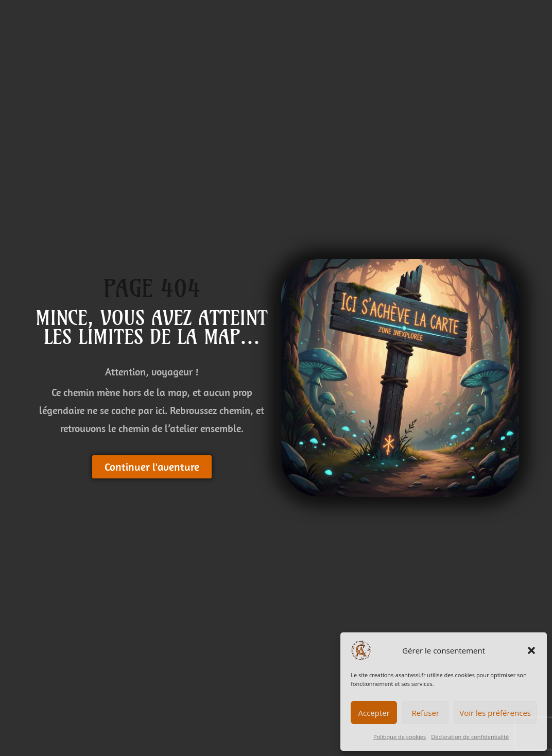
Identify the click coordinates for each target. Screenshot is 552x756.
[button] (531, 650)
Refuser (425, 713)
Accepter (374, 713)
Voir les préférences (495, 713)
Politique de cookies (400, 737)
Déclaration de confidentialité (470, 737)
